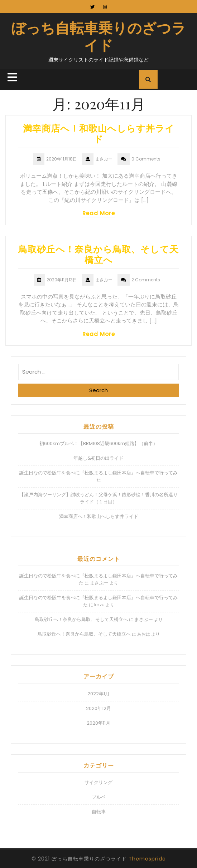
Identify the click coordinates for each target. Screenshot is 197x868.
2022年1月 (98, 694)
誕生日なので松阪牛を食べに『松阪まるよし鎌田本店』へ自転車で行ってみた (98, 476)
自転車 (99, 812)
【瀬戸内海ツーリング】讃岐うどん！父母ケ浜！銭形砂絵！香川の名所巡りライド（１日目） (98, 498)
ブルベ (99, 797)
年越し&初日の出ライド (98, 458)
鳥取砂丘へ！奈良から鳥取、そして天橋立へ (98, 254)
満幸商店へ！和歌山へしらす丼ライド (99, 133)
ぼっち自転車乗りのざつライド (98, 36)
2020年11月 (98, 723)
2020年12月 (98, 708)
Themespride (147, 859)
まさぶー (99, 583)
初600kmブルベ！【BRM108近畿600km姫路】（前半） (98, 443)
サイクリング (98, 782)
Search (98, 390)
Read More (99, 213)
